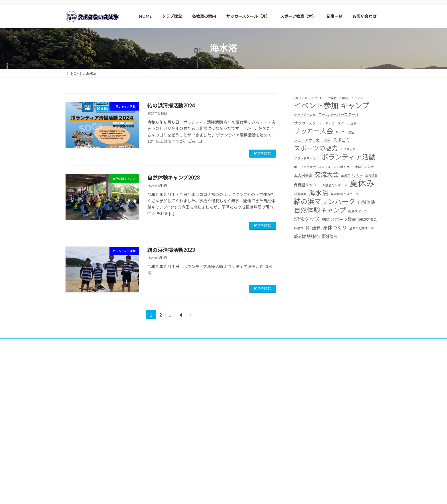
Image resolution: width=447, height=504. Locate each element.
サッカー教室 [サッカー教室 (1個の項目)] (345, 132)
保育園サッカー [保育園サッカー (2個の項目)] (307, 185)
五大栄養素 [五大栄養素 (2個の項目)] (303, 175)
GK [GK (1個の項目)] (296, 98)
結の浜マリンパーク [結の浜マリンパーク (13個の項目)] (325, 202)
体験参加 (277, 344)
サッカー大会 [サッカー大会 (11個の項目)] (314, 131)
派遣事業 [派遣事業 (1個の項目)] (300, 194)
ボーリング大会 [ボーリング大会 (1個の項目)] (305, 167)
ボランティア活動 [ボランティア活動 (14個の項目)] (349, 157)
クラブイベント (216, 344)
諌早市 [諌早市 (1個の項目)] (299, 228)
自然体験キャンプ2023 (173, 177)
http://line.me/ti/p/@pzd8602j (94, 413)
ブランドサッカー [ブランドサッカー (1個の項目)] (306, 158)
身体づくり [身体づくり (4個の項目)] (335, 227)
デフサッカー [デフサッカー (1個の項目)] (350, 149)
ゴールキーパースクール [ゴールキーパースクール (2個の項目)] (338, 115)
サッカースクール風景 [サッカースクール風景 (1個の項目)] (341, 123)
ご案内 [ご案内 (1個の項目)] (344, 98)
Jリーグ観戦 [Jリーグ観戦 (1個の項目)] (328, 98)
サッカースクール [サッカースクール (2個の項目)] (309, 123)
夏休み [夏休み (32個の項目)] (362, 183)
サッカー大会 (182, 344)
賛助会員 (78, 344)
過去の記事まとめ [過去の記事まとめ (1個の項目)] (362, 228)
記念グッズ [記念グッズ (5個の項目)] (307, 219)
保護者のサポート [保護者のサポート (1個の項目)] (335, 185)
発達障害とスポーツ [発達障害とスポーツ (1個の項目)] (345, 194)
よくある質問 (249, 344)
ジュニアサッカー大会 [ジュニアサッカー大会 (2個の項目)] (312, 140)
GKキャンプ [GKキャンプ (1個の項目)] (309, 98)
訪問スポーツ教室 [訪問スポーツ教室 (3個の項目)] (339, 219)
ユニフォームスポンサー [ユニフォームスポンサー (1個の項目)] (335, 167)
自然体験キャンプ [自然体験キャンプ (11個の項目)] (320, 210)
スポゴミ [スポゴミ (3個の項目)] (342, 140)
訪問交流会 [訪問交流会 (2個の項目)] (368, 220)
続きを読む (263, 153)
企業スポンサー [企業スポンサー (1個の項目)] (352, 175)
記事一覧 (302, 344)
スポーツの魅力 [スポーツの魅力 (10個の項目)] (316, 148)
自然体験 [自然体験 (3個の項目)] (366, 202)
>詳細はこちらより (307, 446)
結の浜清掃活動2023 (171, 250)
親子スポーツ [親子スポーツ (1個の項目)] (358, 211)
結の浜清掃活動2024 (171, 105)
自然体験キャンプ (147, 344)
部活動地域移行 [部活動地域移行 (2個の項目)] (307, 236)
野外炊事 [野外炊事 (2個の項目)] (330, 236)
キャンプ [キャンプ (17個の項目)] (355, 106)
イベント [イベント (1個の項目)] (357, 98)
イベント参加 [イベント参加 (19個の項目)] (316, 106)
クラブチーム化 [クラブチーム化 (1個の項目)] (305, 115)
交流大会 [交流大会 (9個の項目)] (327, 174)
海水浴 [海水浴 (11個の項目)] (319, 193)
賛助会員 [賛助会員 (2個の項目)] (313, 228)
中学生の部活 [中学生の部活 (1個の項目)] (364, 167)
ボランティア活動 (109, 344)
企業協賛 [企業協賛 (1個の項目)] (371, 175)
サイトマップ (330, 344)
